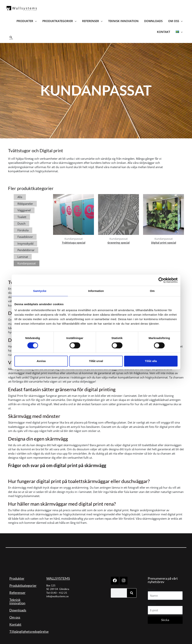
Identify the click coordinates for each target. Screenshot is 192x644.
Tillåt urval (96, 361)
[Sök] (132, 589)
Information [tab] (96, 291)
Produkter (17, 574)
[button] (11, 33)
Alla (20, 193)
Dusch (21, 220)
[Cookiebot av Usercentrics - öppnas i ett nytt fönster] (161, 280)
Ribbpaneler (25, 200)
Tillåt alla (151, 361)
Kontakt (15, 620)
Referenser (17, 588)
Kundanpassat (27, 259)
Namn (152, 585)
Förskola (23, 226)
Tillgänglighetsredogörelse (29, 627)
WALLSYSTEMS (58, 574)
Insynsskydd (25, 239)
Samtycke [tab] (40, 291)
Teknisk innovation (17, 597)
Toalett (22, 213)
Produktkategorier (23, 581)
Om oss (15, 613)
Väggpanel (24, 206)
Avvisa (41, 361)
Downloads (18, 606)
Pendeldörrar (26, 246)
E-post (152, 600)
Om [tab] (152, 291)
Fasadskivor (25, 233)
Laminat (23, 253)
